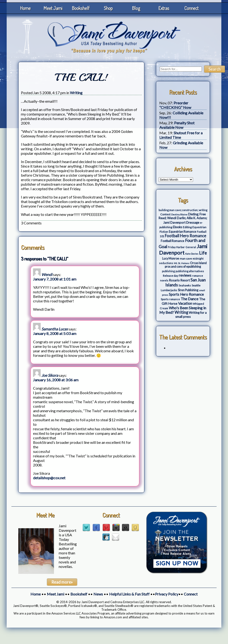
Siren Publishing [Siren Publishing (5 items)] (188, 290)
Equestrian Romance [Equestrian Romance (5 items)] (182, 232)
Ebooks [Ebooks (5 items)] (177, 227)
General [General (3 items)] (191, 247)
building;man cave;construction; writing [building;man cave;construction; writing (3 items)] (183, 210)
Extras (164, 8)
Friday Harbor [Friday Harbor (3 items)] (176, 247)
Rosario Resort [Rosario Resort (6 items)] (179, 280)
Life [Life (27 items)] (203, 253)
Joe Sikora (50, 375)
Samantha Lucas (55, 329)
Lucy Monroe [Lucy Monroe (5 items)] (171, 259)
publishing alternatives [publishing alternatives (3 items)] (190, 271)
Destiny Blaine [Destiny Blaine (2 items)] (179, 214)
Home (25, 8)
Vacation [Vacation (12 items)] (185, 303)
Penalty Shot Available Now (177, 125)
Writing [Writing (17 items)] (181, 312)
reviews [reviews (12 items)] (185, 275)
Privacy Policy (167, 594)
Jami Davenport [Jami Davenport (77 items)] (183, 249)
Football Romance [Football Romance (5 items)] (172, 241)
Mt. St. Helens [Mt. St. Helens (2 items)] (182, 263)
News (98, 594)
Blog (136, 8)
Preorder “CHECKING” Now (175, 105)
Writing (76, 93)
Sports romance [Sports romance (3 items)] (170, 299)
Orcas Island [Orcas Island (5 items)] (198, 263)
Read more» (62, 582)
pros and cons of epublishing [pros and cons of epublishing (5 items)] (183, 267)
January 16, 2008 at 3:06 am (56, 380)
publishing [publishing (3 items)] (168, 271)
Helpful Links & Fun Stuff (129, 594)
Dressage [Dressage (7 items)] (193, 223)
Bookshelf (81, 8)
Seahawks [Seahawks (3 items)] (185, 285)
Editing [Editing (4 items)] (187, 227)
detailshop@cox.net (49, 478)
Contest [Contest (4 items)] (165, 214)
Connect (191, 8)
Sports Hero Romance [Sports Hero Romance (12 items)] (186, 294)
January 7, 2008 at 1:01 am (55, 279)
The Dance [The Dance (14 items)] (189, 299)
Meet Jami (53, 8)
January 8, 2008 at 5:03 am (55, 333)
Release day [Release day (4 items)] (170, 276)
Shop (108, 8)
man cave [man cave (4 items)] (186, 259)
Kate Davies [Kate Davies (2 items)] (192, 254)
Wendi (47, 274)
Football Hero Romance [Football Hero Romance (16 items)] (185, 236)
